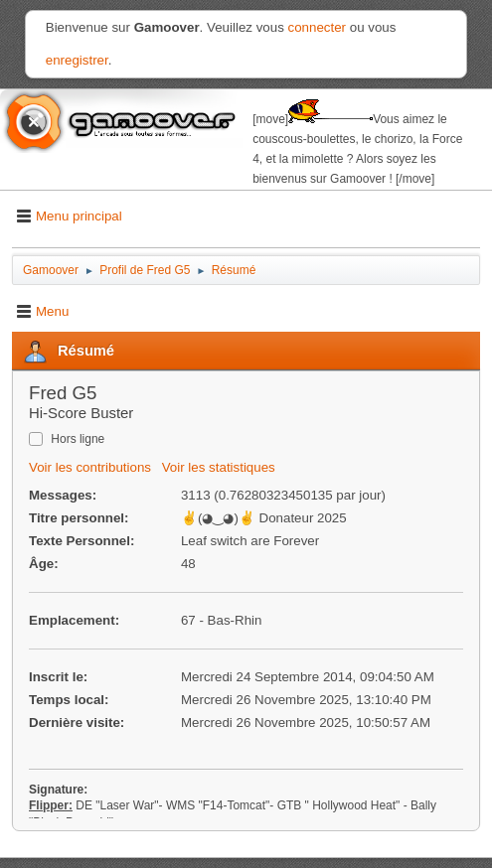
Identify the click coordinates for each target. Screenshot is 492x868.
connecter (318, 27)
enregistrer (77, 60)
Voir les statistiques (219, 467)
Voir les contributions (90, 467)
